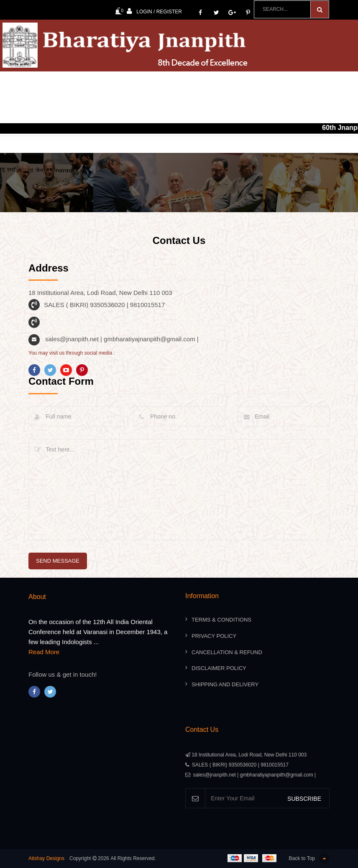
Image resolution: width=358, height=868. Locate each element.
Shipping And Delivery (225, 684)
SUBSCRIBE (304, 799)
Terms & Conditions (221, 620)
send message (58, 561)
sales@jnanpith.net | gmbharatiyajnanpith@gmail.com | (122, 339)
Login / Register (154, 11)
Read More (44, 652)
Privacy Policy (214, 636)
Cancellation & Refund (227, 652)
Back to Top (309, 859)
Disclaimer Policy (219, 668)
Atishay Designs (46, 858)
